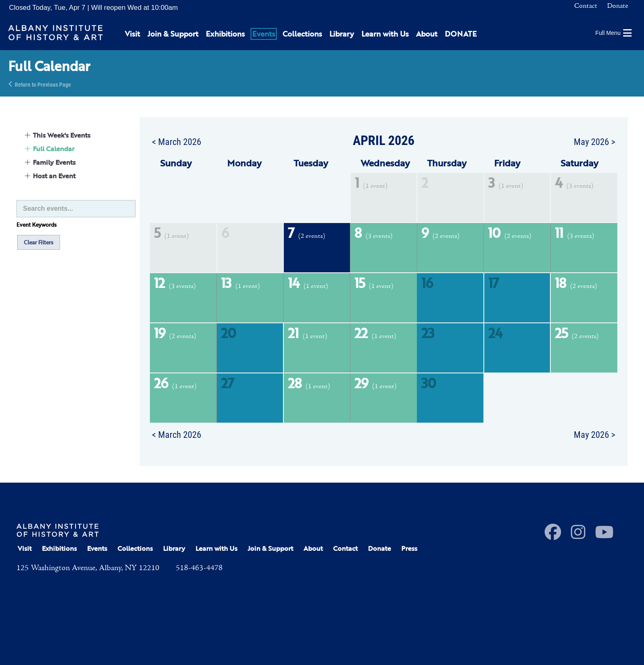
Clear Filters (39, 242)
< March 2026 (177, 141)
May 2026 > (595, 141)
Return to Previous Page (43, 84)
